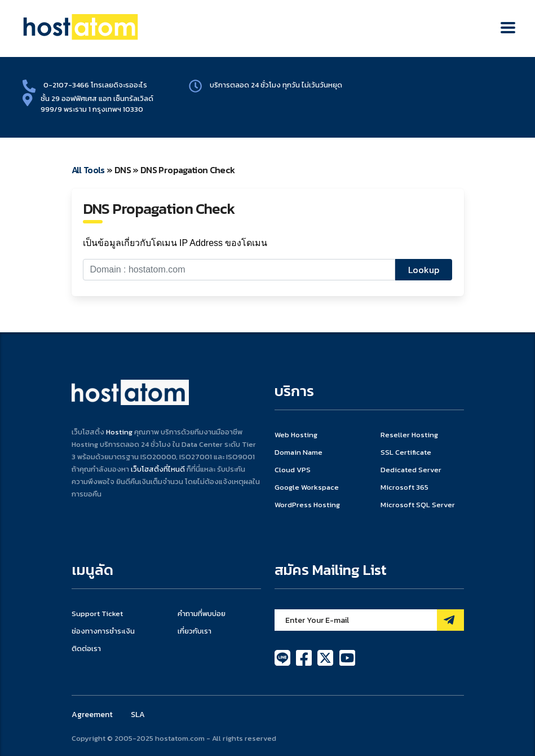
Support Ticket (97, 614)
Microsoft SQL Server (418, 505)
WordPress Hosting (307, 505)
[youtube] (347, 657)
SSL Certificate (406, 452)
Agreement (92, 715)
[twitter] (326, 657)
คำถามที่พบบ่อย (202, 614)
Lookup (424, 270)
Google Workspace (307, 487)
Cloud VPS (293, 470)
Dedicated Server (411, 470)
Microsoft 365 (404, 487)
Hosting (119, 432)
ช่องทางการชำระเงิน (103, 631)
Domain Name (299, 452)
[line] (284, 657)
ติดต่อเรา (86, 649)
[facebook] (305, 657)
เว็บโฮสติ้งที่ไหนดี (158, 469)
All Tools (88, 170)
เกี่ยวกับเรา (194, 631)
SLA (138, 715)
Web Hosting (296, 435)
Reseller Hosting (409, 435)
